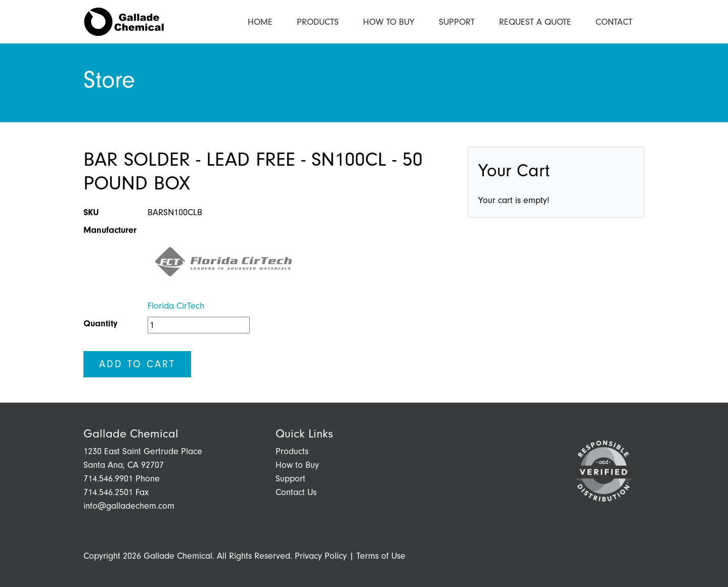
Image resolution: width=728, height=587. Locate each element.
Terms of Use (381, 556)
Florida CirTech (176, 306)
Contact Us (296, 492)
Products (318, 22)
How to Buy (389, 22)
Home (260, 22)
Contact (614, 22)
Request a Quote (535, 22)
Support (457, 22)
